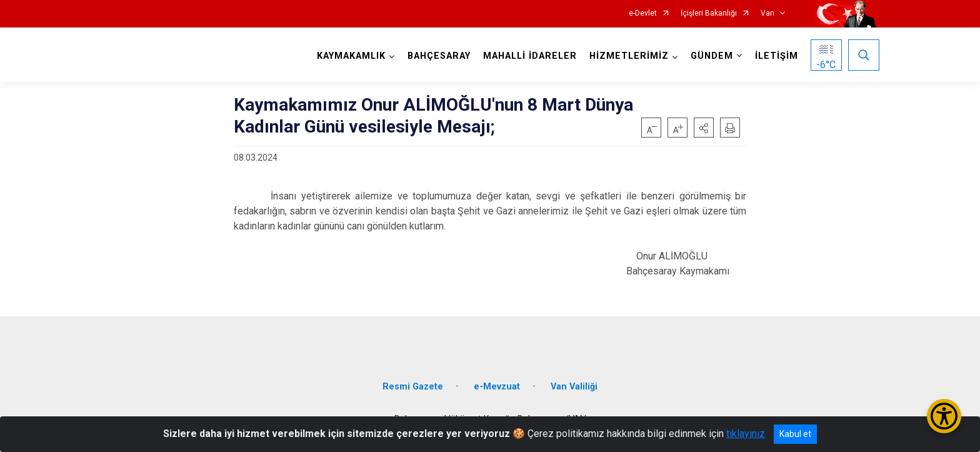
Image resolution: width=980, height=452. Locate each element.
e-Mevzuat (497, 387)
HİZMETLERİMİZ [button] (629, 56)
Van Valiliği (574, 387)
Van (767, 13)
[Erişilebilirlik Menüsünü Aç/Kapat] (944, 416)
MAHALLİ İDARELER (530, 56)
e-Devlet (643, 13)
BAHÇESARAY (439, 56)
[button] (704, 128)
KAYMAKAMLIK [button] (351, 56)
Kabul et (795, 434)
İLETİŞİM (777, 56)
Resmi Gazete (413, 387)
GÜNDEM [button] (712, 56)
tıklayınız (746, 434)
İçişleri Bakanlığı (709, 13)
